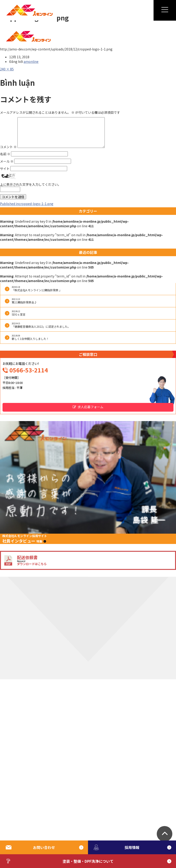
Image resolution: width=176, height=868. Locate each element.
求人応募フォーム (91, 407)
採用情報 (117, 847)
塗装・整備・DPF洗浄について (60, 861)
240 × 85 (7, 69)
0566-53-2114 (29, 370)
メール (7, 161)
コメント (8, 147)
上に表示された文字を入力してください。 (30, 184)
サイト (5, 169)
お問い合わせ (30, 847)
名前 (5, 154)
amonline (31, 61)
